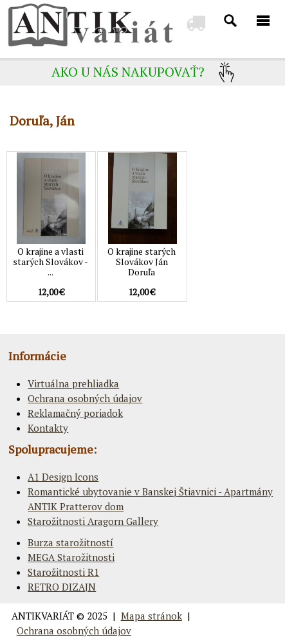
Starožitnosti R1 (63, 572)
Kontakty (48, 428)
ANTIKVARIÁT (43, 616)
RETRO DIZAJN (62, 587)
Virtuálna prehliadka (73, 383)
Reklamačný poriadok (75, 413)
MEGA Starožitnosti (71, 557)
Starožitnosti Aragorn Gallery (93, 521)
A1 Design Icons (63, 477)
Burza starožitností (70, 542)
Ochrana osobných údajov (85, 398)
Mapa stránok (152, 616)
